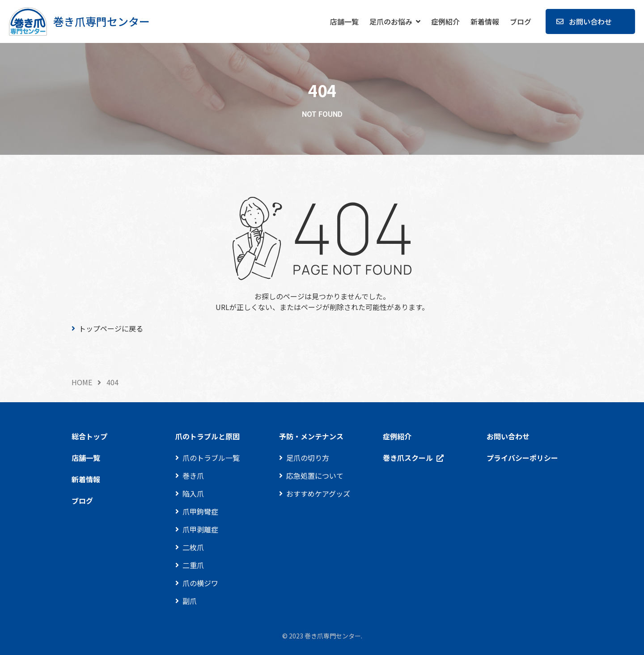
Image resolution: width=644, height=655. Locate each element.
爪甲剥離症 (200, 529)
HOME (82, 382)
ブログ (521, 21)
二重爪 (193, 565)
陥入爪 (193, 493)
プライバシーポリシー (522, 458)
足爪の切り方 (308, 458)
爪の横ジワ (200, 583)
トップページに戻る (111, 328)
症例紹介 (445, 21)
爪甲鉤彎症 (200, 511)
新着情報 (485, 21)
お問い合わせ (590, 21)
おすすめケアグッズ (318, 493)
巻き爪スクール (408, 458)
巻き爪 (193, 476)
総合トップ (89, 436)
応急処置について (315, 476)
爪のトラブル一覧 (211, 458)
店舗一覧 (344, 21)
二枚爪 (193, 547)
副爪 (190, 601)
